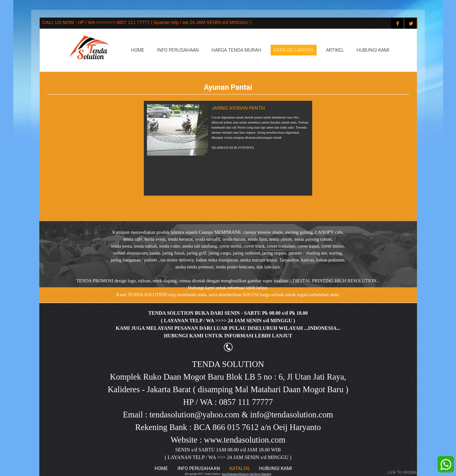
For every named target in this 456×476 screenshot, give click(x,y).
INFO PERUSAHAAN (178, 50)
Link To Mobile (402, 472)
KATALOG (239, 468)
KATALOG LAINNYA (294, 50)
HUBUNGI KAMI (373, 50)
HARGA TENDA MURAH (236, 50)
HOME (138, 50)
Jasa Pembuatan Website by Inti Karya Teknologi (247, 474)
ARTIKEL (335, 50)
